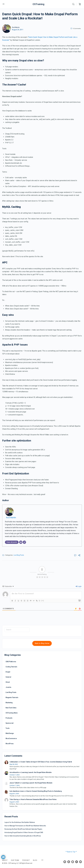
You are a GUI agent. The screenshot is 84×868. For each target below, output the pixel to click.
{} (40, 600)
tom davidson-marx (17, 791)
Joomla (8, 687)
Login (79, 586)
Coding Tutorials (11, 667)
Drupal (8, 672)
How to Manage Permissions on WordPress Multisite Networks (25, 826)
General (8, 677)
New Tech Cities (11, 708)
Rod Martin (16, 27)
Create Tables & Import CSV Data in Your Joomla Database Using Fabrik (46, 762)
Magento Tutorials (12, 697)
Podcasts (9, 718)
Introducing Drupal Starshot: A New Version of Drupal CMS (24, 832)
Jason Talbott (15, 783)
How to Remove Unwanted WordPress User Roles (39, 799)
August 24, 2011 (18, 30)
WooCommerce (11, 738)
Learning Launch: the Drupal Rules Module (36, 772)
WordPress (10, 744)
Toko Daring (14, 799)
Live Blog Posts (19, 555)
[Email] (21, 542)
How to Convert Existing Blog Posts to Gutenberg (44, 791)
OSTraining (38, 4)
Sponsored (10, 723)
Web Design (10, 733)
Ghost (8, 682)
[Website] (24, 542)
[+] (43, 600)
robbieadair (14, 762)
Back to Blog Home (42, 643)
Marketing (9, 703)
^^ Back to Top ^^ (71, 852)
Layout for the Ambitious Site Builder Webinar (20, 822)
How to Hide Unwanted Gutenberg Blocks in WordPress (23, 836)
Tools (8, 728)
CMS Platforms (11, 662)
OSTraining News (12, 713)
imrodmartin (14, 772)
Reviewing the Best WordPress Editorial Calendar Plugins (23, 829)
